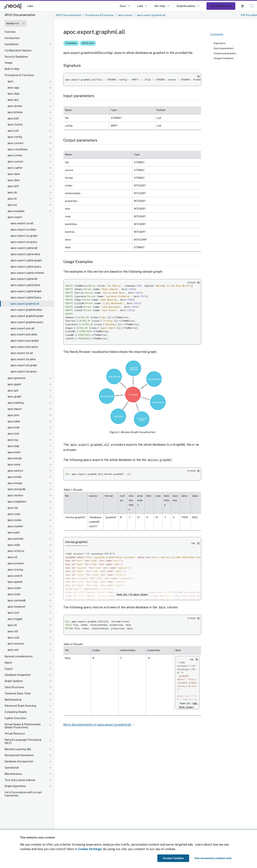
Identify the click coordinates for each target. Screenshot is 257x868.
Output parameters (225, 53)
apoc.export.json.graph (25, 341)
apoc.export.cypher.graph (26, 260)
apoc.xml (13, 650)
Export (9, 669)
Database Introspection (19, 761)
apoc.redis (14, 545)
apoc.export (15, 217)
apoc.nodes (15, 520)
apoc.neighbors (17, 502)
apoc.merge (15, 458)
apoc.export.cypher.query (26, 267)
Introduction (12, 38)
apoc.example (16, 211)
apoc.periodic (16, 539)
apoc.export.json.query (24, 347)
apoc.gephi (14, 384)
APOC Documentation (69, 15)
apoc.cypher (15, 168)
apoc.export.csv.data (23, 230)
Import (8, 663)
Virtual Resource (15, 734)
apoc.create (15, 155)
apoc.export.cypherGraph (26, 291)
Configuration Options (18, 50)
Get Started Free (221, 6)
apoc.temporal (16, 607)
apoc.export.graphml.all (25, 304)
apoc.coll (13, 131)
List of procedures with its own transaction (23, 794)
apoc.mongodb (16, 489)
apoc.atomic (15, 106)
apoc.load (13, 427)
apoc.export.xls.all (22, 353)
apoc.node (14, 514)
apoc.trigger (15, 619)
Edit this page (249, 15)
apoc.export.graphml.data (26, 310)
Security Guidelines (16, 57)
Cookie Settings (90, 849)
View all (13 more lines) (132, 594)
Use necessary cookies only (213, 858)
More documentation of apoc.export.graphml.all (97, 725)
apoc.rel (12, 557)
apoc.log (13, 440)
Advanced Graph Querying (20, 706)
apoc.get (13, 391)
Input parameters (224, 48)
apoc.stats (14, 594)
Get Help (160, 6)
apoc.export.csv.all (22, 223)
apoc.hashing (16, 403)
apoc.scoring (15, 570)
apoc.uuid (13, 638)
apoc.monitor (15, 495)
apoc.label (14, 421)
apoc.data (14, 174)
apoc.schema (16, 563)
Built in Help (12, 69)
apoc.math (14, 452)
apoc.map (13, 446)
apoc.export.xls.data (23, 359)
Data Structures (14, 687)
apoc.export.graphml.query (27, 322)
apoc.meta (14, 465)
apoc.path (14, 532)
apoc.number (15, 526)
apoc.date (14, 180)
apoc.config (15, 137)
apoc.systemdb (17, 600)
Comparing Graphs (16, 712)
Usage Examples (224, 58)
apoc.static (14, 588)
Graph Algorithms (15, 786)
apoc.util (13, 631)
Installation (11, 44)
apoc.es (12, 205)
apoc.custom (15, 162)
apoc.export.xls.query (24, 371)
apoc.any (13, 100)
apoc (11, 81)
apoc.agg (13, 88)
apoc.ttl (12, 625)
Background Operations (19, 755)
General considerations (19, 656)
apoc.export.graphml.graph (27, 316)
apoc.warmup (16, 644)
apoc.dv (12, 199)
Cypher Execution (15, 718)
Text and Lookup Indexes (20, 780)
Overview (10, 32)
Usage (8, 63)
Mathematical (13, 700)
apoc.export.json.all (23, 328)
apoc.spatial (15, 582)
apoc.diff (13, 186)
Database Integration (18, 675)
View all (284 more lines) (189, 705)
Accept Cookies (173, 858)
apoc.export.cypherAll (24, 279)
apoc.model (15, 477)
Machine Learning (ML (18, 749)
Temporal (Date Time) (18, 693)
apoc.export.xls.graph (24, 365)
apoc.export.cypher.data (25, 254)
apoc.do (12, 192)
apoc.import (15, 409)
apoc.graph (14, 397)
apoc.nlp (13, 508)
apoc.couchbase (18, 149)
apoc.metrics (15, 471)
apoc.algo (14, 94)
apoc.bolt (13, 118)
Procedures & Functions (19, 75)
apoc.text (13, 613)
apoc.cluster (15, 124)
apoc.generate (16, 378)
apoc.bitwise (15, 112)
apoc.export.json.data (24, 334)
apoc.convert (16, 143)
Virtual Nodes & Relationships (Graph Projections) (23, 726)
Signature (220, 43)
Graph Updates (14, 681)
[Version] (15, 23)
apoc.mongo (15, 483)
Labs (30, 6)
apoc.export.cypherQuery (26, 297)
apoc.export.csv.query (24, 242)
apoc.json (13, 415)
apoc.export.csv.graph (24, 236)
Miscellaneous (13, 774)
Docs (123, 6)
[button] (252, 6)
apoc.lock (13, 434)
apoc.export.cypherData (25, 285)
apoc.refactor (16, 551)
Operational (12, 768)
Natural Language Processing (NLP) (23, 741)
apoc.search (15, 576)
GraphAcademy (186, 6)
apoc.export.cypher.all (24, 248)
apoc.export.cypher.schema (27, 273)
